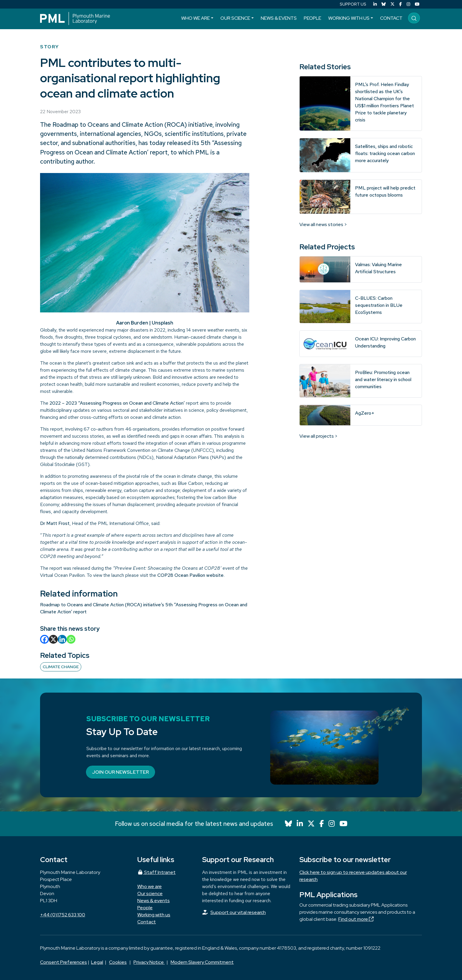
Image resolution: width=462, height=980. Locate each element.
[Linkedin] (62, 639)
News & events (279, 18)
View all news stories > (323, 224)
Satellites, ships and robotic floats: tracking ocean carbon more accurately (385, 153)
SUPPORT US (353, 4)
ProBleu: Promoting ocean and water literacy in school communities (383, 379)
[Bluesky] (384, 4)
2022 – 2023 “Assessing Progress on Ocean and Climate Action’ (117, 403)
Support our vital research (238, 912)
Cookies (118, 962)
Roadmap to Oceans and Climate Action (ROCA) (120, 125)
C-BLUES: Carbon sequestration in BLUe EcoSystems (379, 305)
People (312, 18)
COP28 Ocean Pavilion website (190, 575)
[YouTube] (417, 4)
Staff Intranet (156, 872)
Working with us (349, 18)
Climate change (61, 667)
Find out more (356, 919)
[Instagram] (408, 4)
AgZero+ (365, 413)
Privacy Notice (149, 962)
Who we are (195, 18)
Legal (97, 962)
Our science (235, 18)
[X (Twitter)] (392, 4)
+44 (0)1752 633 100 (63, 915)
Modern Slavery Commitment (202, 962)
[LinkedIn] (375, 4)
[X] (53, 639)
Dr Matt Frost (55, 523)
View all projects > (319, 436)
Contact (391, 18)
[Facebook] (401, 4)
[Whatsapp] (71, 639)
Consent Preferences (63, 962)
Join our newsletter (121, 772)
